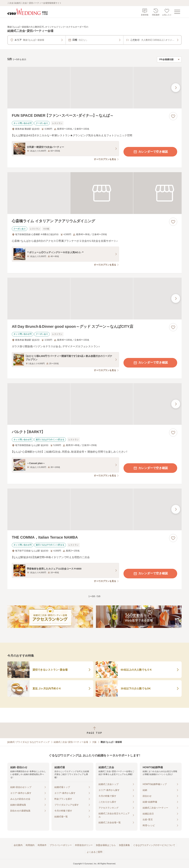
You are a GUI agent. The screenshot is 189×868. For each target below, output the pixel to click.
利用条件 (42, 845)
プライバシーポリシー (61, 845)
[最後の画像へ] (176, 88)
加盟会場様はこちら (106, 845)
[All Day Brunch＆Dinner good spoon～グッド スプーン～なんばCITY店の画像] (94, 299)
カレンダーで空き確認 (150, 152)
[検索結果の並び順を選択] (169, 59)
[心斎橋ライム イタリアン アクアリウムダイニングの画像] (94, 193)
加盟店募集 (124, 845)
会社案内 (18, 845)
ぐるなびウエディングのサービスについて (154, 845)
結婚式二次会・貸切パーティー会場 (71, 742)
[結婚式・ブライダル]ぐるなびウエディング (29, 742)
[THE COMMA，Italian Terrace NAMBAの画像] (94, 509)
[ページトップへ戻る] (94, 730)
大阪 (94, 742)
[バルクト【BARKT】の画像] (94, 404)
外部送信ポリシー (84, 845)
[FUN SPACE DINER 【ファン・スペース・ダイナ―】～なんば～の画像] (94, 88)
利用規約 (30, 845)
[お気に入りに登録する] (173, 116)
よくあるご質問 (94, 852)
